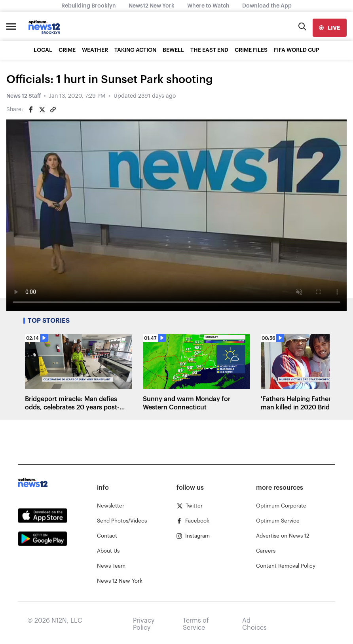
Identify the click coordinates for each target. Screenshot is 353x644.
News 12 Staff (24, 96)
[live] (330, 28)
